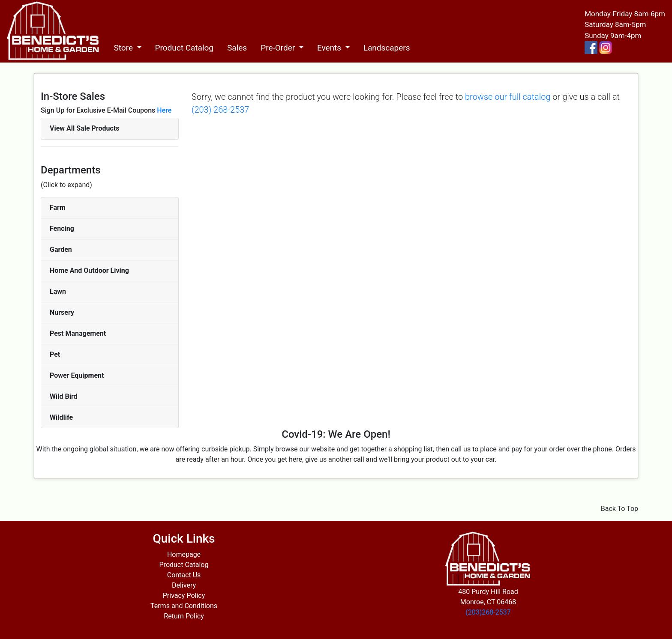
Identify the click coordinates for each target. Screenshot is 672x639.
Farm (58, 208)
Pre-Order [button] (279, 48)
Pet (55, 354)
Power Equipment (77, 375)
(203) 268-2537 (220, 110)
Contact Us (184, 575)
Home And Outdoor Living (89, 270)
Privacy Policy (184, 596)
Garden (61, 249)
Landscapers (387, 48)
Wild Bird (64, 396)
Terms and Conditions (184, 606)
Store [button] (124, 48)
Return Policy (184, 616)
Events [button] (330, 48)
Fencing (62, 228)
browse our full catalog (508, 97)
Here (164, 110)
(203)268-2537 (488, 612)
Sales (237, 48)
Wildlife (61, 417)
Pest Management (78, 333)
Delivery (184, 585)
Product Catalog (184, 48)
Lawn (58, 291)
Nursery (62, 312)
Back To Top (619, 509)
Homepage (184, 554)
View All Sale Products (84, 128)
